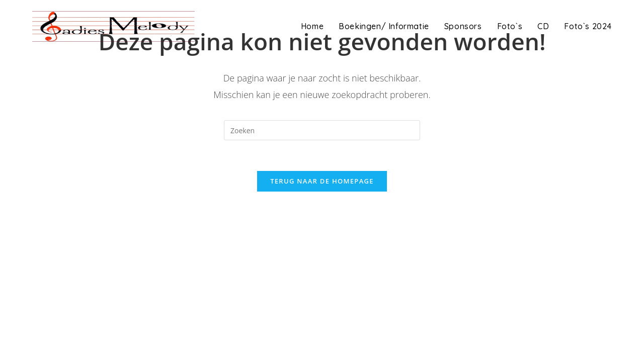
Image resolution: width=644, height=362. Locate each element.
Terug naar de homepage (322, 181)
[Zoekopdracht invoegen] (322, 130)
